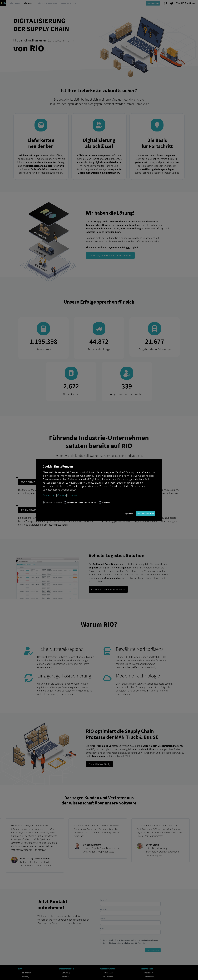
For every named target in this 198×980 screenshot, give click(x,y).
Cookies (61, 495)
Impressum (73, 495)
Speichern (129, 513)
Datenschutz (49, 495)
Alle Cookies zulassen (146, 513)
